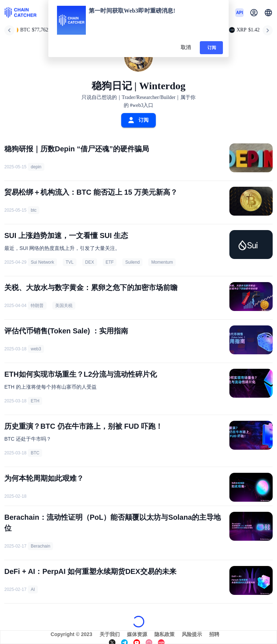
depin (36, 167)
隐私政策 (164, 634)
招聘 (214, 634)
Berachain (40, 546)
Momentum (162, 262)
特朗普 (37, 306)
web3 (36, 349)
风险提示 (192, 634)
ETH (35, 401)
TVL (70, 262)
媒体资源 (137, 634)
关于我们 (110, 634)
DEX (90, 262)
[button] (268, 13)
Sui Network (42, 262)
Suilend (132, 262)
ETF (110, 262)
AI (33, 589)
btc (34, 210)
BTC (35, 453)
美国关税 (64, 306)
